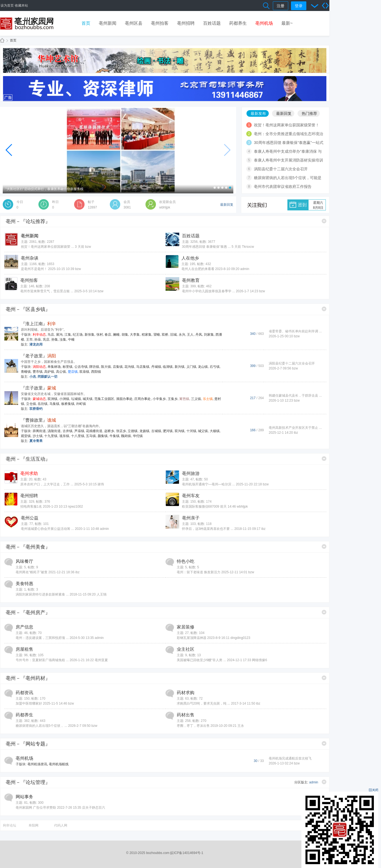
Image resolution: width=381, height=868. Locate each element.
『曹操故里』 (38, 420)
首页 (86, 23)
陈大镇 (106, 367)
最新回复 (284, 113)
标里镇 (68, 367)
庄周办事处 (142, 399)
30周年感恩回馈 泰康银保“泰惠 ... (206, 247)
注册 (281, 6)
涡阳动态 (39, 367)
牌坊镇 (94, 367)
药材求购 (186, 693)
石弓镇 (215, 367)
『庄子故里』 (38, 388)
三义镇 (196, 399)
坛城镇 (76, 399)
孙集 (55, 340)
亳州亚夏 (101, 660)
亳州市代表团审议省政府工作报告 (283, 187)
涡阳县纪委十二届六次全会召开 (281, 169)
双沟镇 (180, 431)
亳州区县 (134, 23)
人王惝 (102, 594)
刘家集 (209, 335)
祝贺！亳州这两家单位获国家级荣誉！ (287, 125)
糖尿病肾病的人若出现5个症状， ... (41, 726)
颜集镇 (103, 436)
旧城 (173, 335)
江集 (68, 335)
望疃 (157, 335)
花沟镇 (129, 367)
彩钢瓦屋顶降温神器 (192, 638)
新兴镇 (180, 367)
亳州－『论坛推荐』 (28, 221)
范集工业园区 (104, 399)
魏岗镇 (126, 436)
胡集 (125, 335)
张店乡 (121, 431)
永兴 (182, 335)
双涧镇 (52, 399)
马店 (51, 335)
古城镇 (156, 431)
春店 (108, 335)
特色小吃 (186, 561)
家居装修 (186, 627)
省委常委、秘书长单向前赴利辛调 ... (295, 331)
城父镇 (203, 431)
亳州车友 (191, 496)
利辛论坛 (10, 825)
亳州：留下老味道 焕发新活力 (199, 572)
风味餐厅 (24, 561)
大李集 (135, 335)
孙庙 (38, 340)
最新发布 (258, 113)
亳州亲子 (191, 518)
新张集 (89, 335)
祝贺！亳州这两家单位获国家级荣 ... (47, 247)
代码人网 (61, 825)
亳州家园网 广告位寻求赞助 (36, 808)
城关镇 (88, 399)
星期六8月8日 (318, 205)
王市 (29, 340)
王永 (241, 726)
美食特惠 (24, 584)
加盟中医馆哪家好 (29, 703)
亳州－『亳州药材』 (28, 678)
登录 (299, 6)
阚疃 (116, 335)
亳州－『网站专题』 (28, 744)
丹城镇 (156, 367)
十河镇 (191, 431)
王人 (190, 335)
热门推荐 (309, 113)
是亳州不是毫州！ (34, 269)
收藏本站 (21, 5)
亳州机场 (264, 23)
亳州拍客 (160, 23)
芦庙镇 (79, 431)
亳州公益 (30, 518)
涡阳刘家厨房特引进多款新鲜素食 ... (42, 594)
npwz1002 (75, 507)
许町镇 (81, 404)
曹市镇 (38, 372)
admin (245, 269)
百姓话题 (212, 23)
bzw (88, 247)
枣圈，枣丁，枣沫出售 (193, 726)
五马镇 (91, 436)
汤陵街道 (54, 431)
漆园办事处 (124, 399)
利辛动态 (39, 335)
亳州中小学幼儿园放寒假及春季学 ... (208, 291)
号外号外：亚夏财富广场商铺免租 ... (42, 660)
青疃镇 (26, 372)
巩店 (46, 340)
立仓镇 (31, 404)
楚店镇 (73, 372)
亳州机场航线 (59, 764)
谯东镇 (64, 436)
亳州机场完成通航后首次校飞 (290, 758)
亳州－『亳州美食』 (28, 547)
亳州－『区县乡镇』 (28, 309)
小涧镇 (64, 399)
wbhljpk (165, 207)
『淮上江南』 (38, 324)
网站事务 (24, 797)
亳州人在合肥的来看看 (198, 269)
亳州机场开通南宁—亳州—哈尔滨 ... (208, 484)
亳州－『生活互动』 (28, 459)
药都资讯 (24, 693)
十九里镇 (51, 436)
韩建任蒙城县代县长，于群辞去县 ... (295, 396)
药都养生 (238, 23)
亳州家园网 (2, 41)
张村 (100, 335)
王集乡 (173, 399)
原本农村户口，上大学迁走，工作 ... (47, 484)
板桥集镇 (68, 404)
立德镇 (133, 431)
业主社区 (186, 649)
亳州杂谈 (30, 258)
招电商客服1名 (31, 507)
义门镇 (191, 367)
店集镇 (118, 367)
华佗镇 (138, 436)
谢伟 (101, 484)
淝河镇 (168, 431)
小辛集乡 (159, 399)
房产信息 (24, 627)
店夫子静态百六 (94, 808)
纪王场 (78, 335)
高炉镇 (49, 372)
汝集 (63, 340)
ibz (296, 433)
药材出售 (186, 715)
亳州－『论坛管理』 (28, 782)
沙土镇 (38, 436)
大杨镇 (215, 431)
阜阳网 (33, 825)
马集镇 (54, 404)
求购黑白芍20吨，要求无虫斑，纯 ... (204, 703)
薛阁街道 (39, 431)
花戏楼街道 (94, 431)
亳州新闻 (108, 23)
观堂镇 (26, 436)
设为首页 (7, 5)
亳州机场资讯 (37, 764)
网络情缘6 (260, 660)
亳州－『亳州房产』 (28, 613)
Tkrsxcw (248, 247)
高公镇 (61, 372)
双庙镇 (84, 372)
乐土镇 (208, 399)
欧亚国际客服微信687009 (201, 507)
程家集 (147, 335)
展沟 (59, 335)
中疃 (71, 340)
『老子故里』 (38, 356)
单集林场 (54, 367)
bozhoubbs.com (158, 853)
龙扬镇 (144, 431)
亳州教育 (191, 280)
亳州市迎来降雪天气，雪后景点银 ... (47, 291)
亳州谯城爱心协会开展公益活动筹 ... (47, 529)
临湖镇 (168, 367)
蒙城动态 (39, 399)
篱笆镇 (184, 399)
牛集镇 (114, 436)
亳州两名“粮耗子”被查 (32, 572)
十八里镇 (78, 436)
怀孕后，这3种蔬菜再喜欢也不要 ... (208, 529)
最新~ (287, 23)
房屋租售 (24, 649)
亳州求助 (29, 473)
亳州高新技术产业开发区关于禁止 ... (295, 428)
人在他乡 (190, 258)
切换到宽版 (325, 5)
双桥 (165, 335)
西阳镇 (96, 372)
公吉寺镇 (81, 367)
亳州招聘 (186, 23)
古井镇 (68, 431)
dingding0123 (240, 638)
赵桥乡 (109, 431)
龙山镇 (203, 367)
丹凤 (199, 335)
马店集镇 (143, 367)
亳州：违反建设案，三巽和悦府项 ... (42, 638)
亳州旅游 (191, 473)
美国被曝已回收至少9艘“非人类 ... (201, 660)
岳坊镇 (43, 404)
